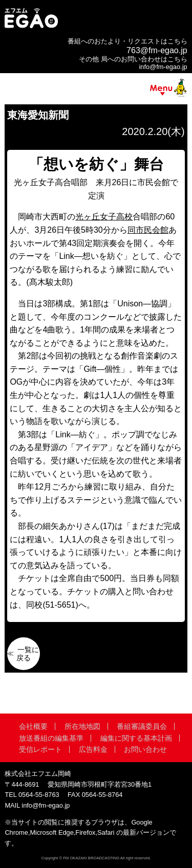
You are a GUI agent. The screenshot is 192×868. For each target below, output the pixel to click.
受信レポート (40, 749)
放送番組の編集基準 (51, 738)
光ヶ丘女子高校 (104, 217)
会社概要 (33, 726)
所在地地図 (82, 726)
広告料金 (93, 749)
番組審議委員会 (142, 726)
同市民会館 (148, 230)
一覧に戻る (28, 654)
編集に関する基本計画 (136, 738)
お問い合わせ (145, 749)
